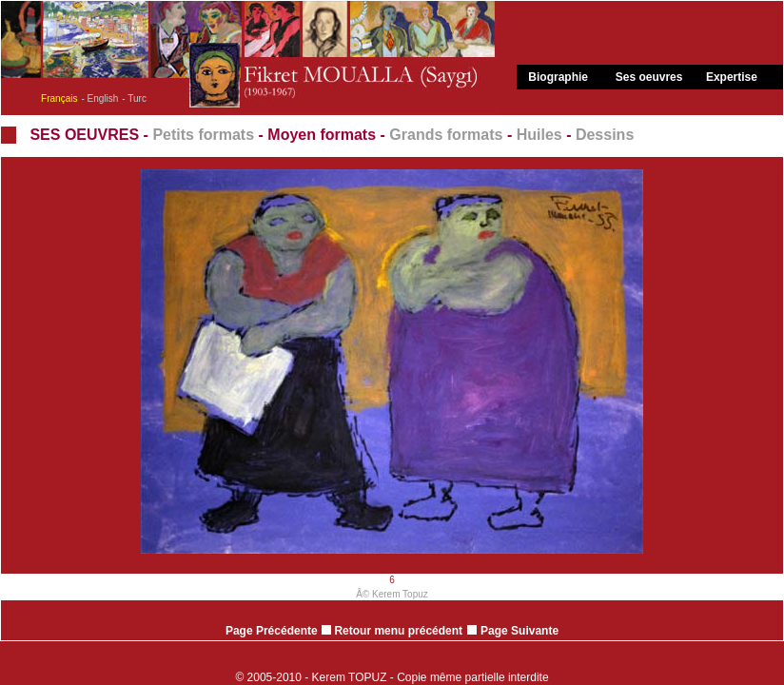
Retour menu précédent (392, 631)
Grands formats (446, 135)
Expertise (732, 77)
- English (99, 98)
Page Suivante (519, 631)
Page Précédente (272, 631)
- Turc (134, 98)
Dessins (605, 135)
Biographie (558, 77)
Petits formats (203, 135)
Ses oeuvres (649, 77)
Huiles (539, 135)
